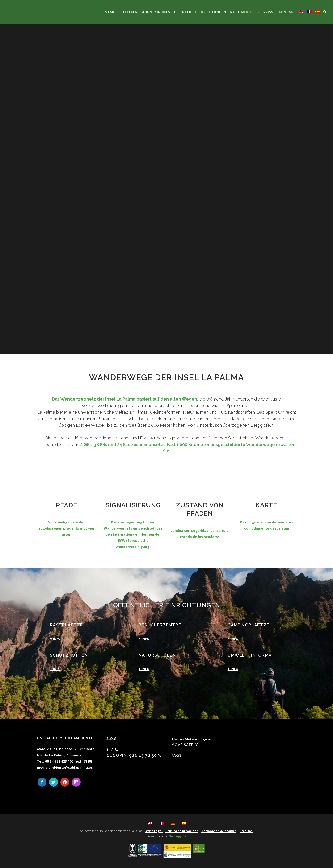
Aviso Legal (154, 831)
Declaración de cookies (219, 831)
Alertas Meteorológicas (192, 739)
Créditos (246, 831)
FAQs (176, 755)
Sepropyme (178, 837)
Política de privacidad (182, 831)
